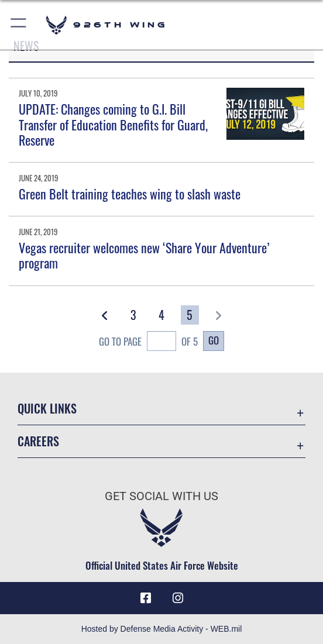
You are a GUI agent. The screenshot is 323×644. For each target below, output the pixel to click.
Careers (38, 441)
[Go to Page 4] (161, 315)
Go (214, 340)
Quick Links (47, 408)
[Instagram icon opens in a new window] (178, 598)
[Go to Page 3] (133, 315)
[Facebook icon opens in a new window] (146, 598)
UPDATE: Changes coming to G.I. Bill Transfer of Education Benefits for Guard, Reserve (113, 124)
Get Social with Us (161, 496)
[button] (19, 25)
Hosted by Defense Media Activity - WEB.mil (162, 629)
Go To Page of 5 (148, 342)
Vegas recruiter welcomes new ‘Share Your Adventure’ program (144, 255)
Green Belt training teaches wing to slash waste (130, 194)
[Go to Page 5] (190, 315)
